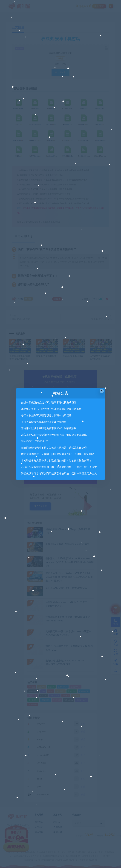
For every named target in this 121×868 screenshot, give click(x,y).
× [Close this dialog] (102, 391)
